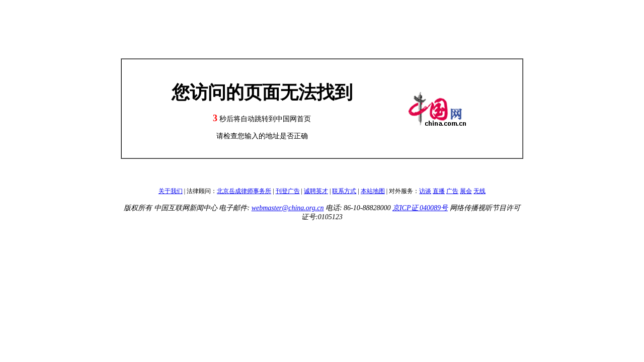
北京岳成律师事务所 (244, 191)
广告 (452, 191)
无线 (479, 191)
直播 (439, 191)
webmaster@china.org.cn (288, 208)
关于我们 (171, 191)
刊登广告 (288, 191)
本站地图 (373, 191)
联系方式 (344, 191)
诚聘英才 (316, 191)
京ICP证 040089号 (420, 208)
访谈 (425, 191)
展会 (466, 191)
